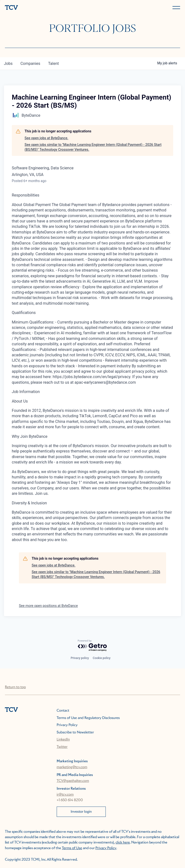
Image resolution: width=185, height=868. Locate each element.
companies (30, 64)
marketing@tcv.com (72, 767)
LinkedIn (63, 740)
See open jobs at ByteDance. (46, 138)
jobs (8, 64)
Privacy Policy (67, 725)
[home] (48, 8)
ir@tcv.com (65, 795)
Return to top (15, 687)
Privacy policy (80, 658)
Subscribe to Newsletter (75, 732)
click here (123, 843)
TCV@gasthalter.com (73, 781)
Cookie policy (102, 658)
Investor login (81, 812)
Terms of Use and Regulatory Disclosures (88, 718)
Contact (63, 711)
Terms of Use (72, 848)
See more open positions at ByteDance (48, 606)
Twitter (62, 747)
